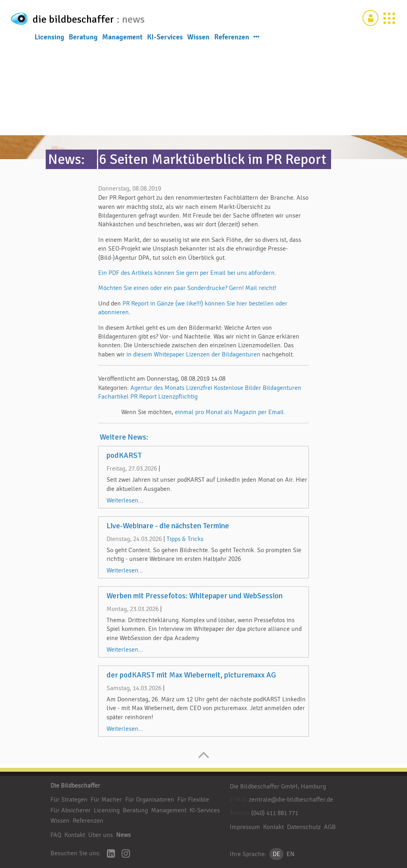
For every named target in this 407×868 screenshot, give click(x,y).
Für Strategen (69, 800)
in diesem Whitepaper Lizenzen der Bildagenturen (193, 354)
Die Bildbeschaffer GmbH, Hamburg (278, 786)
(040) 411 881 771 (275, 813)
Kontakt (75, 835)
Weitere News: (124, 437)
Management (122, 39)
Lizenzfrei (199, 388)
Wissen (198, 39)
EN (291, 854)
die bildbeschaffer (91, 18)
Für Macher (106, 800)
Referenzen (232, 39)
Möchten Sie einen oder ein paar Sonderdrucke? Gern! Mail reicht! (187, 288)
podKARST (124, 455)
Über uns (101, 835)
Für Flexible (193, 800)
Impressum (245, 827)
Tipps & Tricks (185, 539)
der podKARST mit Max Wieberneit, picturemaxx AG (191, 675)
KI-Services (165, 39)
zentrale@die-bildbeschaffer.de (291, 800)
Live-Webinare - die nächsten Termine (168, 526)
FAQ (56, 835)
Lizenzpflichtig (178, 397)
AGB (330, 827)
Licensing (49, 39)
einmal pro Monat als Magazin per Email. (230, 412)
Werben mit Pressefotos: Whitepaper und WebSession (195, 596)
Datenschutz (304, 827)
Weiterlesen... (125, 500)
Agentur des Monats (157, 388)
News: (66, 159)
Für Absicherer (71, 810)
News (123, 835)
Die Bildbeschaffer (75, 786)
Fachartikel (113, 397)
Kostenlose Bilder (237, 388)
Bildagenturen (282, 388)
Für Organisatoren (150, 800)
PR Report (143, 397)
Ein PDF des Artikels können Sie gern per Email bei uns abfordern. (187, 273)
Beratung (83, 39)
